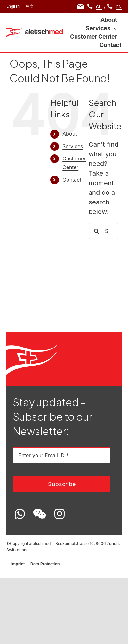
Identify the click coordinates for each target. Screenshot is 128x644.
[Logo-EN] (35, 31)
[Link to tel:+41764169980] (90, 6)
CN (119, 7)
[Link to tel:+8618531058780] (110, 6)
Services (73, 146)
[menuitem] (13, 6)
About (70, 134)
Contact (72, 180)
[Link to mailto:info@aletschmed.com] (80, 6)
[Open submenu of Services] (114, 28)
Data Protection (45, 564)
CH (99, 7)
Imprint (18, 564)
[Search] (97, 231)
